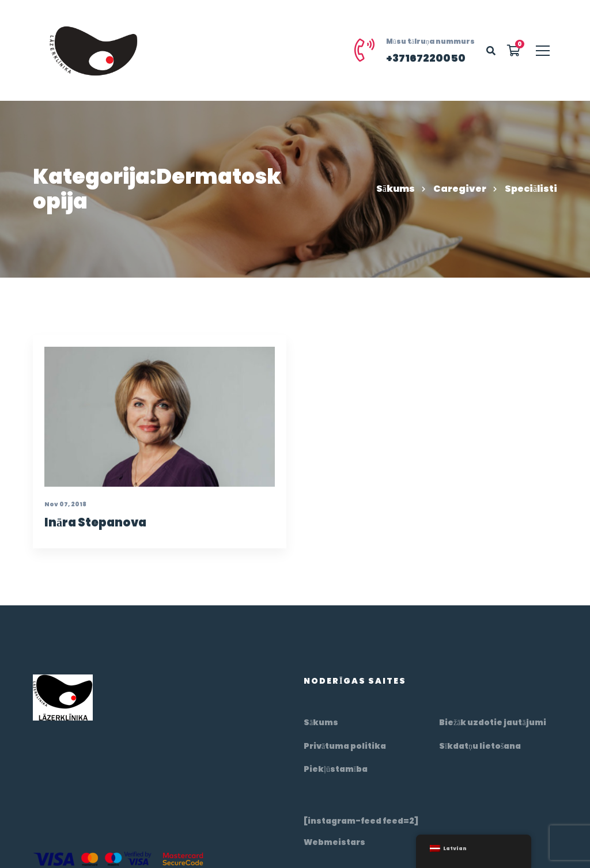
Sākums (396, 189)
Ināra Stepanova (92, 539)
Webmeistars (334, 842)
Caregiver (460, 189)
